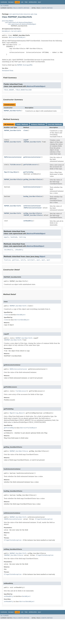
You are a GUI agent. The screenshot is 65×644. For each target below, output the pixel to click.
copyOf (26, 140)
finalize (7, 260)
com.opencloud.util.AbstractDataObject (19, 22)
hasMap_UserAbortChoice (32, 196)
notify (23, 260)
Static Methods (22, 124)
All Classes (5, 6)
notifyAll (31, 260)
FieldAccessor (16, 165)
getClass (16, 260)
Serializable (16, 31)
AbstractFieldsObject (17, 37)
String (10, 172)
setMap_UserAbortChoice (32, 213)
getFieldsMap (28, 172)
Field (15, 8)
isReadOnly (19, 250)
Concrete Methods (55, 124)
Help (39, 2)
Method (27, 8)
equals (6, 237)
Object (16, 172)
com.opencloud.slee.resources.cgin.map (23, 14)
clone (25, 130)
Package (11, 2)
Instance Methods (38, 124)
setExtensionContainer (32, 206)
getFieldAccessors (30, 165)
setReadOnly (28, 221)
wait (38, 260)
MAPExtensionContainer (13, 157)
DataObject (6, 31)
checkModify (9, 250)
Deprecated (33, 2)
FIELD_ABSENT (9, 90)
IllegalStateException (44, 519)
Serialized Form (8, 71)
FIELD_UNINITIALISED (24, 90)
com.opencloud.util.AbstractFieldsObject (22, 24)
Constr (20, 8)
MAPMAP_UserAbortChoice (13, 179)
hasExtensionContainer (32, 187)
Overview (4, 2)
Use (22, 2)
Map (5, 172)
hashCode (14, 237)
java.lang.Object (8, 21)
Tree (26, 2)
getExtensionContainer (32, 157)
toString (22, 237)
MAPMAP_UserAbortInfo (12, 111)
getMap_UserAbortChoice (32, 179)
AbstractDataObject (35, 246)
